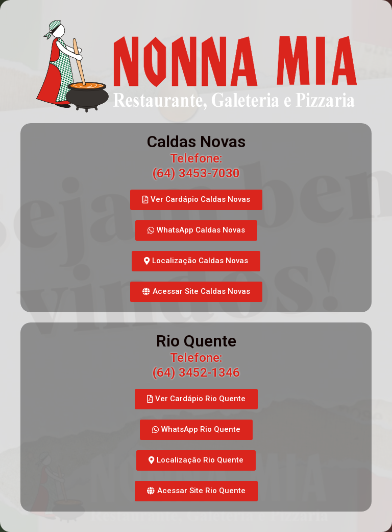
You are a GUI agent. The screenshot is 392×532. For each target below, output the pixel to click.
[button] (196, 200)
